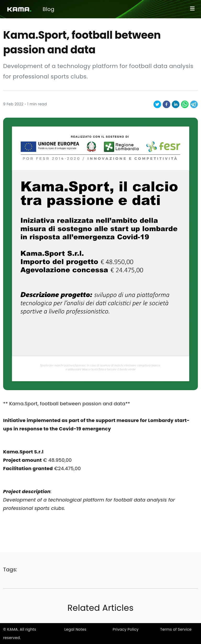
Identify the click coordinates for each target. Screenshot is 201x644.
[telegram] (194, 104)
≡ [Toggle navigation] (192, 8)
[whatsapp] (185, 104)
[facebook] (166, 104)
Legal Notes (75, 629)
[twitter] (157, 104)
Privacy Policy (125, 629)
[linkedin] (176, 104)
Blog (49, 9)
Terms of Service (176, 629)
